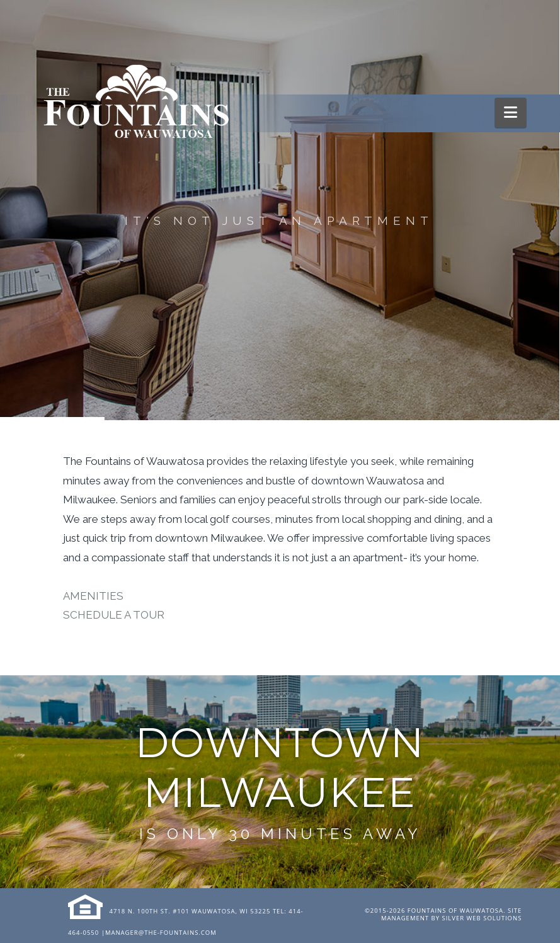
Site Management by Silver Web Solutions (451, 914)
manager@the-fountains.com (161, 933)
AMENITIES (93, 596)
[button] (511, 112)
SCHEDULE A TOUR (114, 615)
